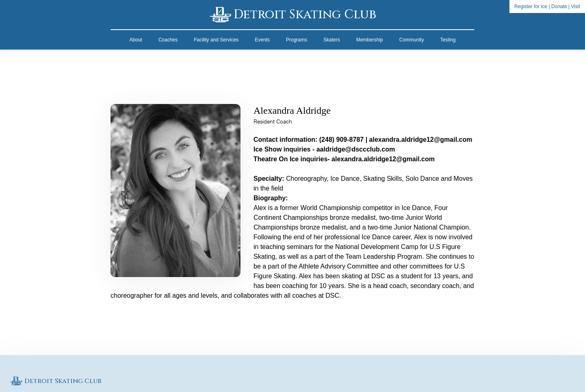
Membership (370, 40)
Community (412, 40)
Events (262, 40)
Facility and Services (216, 40)
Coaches (168, 40)
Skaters (332, 40)
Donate (559, 6)
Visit (576, 6)
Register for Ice (531, 6)
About (136, 40)
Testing (448, 40)
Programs (297, 40)
